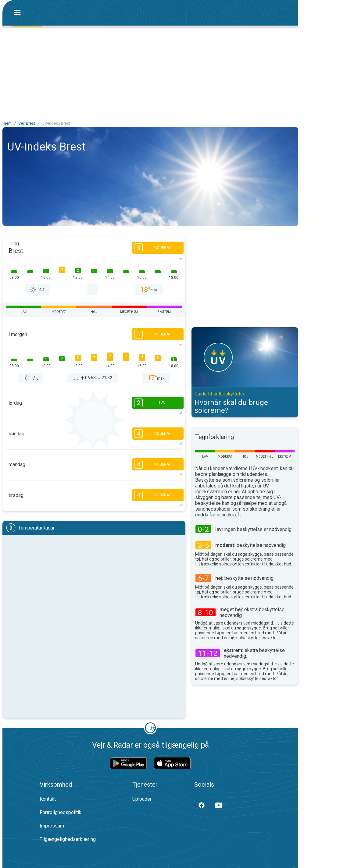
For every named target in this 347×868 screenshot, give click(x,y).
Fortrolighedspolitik (61, 812)
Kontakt (48, 799)
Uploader (142, 799)
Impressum (52, 826)
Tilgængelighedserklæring (68, 839)
